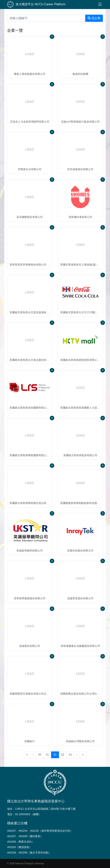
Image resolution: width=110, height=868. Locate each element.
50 (40, 755)
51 (47, 755)
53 (63, 755)
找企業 (94, 18)
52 (55, 755)
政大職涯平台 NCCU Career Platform (36, 5)
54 (70, 755)
